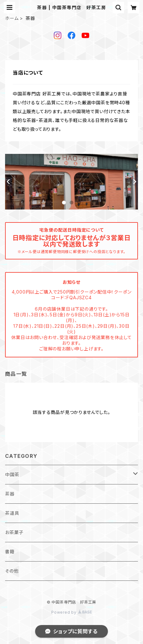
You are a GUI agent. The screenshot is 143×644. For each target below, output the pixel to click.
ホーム (12, 18)
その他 (12, 571)
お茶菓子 (14, 532)
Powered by (71, 612)
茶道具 (12, 513)
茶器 (10, 494)
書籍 (10, 552)
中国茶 (12, 474)
